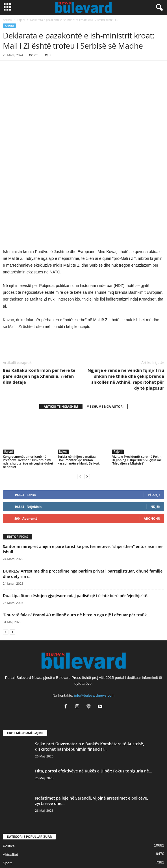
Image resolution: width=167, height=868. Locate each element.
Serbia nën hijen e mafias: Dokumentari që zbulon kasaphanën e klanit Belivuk (79, 389)
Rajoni (21, 20)
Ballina (7, 20)
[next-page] (87, 405)
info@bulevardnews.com (95, 624)
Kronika (9, 817)
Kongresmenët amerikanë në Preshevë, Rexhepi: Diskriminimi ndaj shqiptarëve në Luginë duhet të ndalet (28, 391)
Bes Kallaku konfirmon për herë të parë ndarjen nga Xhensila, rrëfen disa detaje (39, 305)
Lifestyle (10, 809)
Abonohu (152, 447)
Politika (9, 775)
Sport (7, 792)
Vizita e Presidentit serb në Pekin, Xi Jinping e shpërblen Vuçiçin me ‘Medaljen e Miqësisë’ (137, 389)
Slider (7, 800)
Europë (9, 826)
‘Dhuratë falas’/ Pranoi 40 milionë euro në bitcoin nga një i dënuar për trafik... (76, 544)
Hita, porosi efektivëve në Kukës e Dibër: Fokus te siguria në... (94, 700)
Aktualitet (10, 783)
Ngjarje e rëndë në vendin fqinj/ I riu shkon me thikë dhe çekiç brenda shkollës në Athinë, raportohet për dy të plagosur (126, 308)
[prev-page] (80, 405)
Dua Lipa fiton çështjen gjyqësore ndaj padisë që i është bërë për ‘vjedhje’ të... (77, 524)
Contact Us (84, 853)
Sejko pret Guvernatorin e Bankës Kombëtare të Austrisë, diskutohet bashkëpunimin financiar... (90, 675)
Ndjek (155, 436)
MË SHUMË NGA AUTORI (105, 335)
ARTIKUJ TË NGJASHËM (61, 335)
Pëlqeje (154, 424)
